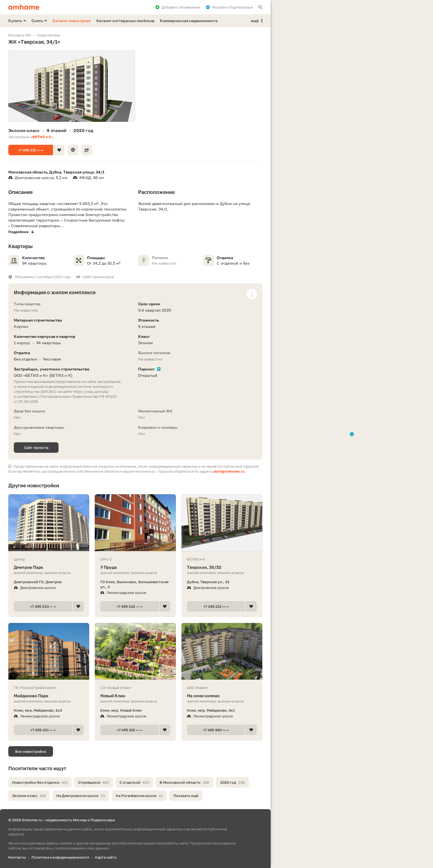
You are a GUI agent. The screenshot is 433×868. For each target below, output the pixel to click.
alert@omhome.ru (229, 471)
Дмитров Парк (49, 567)
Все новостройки (31, 751)
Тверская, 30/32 (222, 567)
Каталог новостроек (72, 21)
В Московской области (184, 782)
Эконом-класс (29, 796)
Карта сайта (106, 857)
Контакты (17, 857)
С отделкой (134, 782)
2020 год (233, 782)
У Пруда (135, 567)
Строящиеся (94, 782)
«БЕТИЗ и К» (42, 137)
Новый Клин (135, 696)
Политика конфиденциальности (60, 857)
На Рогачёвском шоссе (139, 796)
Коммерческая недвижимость (189, 21)
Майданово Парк (49, 696)
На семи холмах (222, 696)
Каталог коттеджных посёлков (125, 21)
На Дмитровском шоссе (81, 796)
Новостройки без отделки (40, 782)
